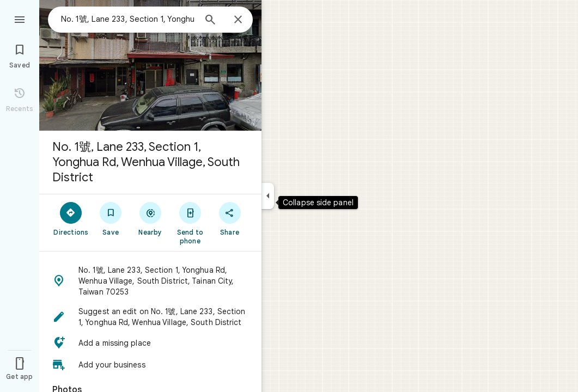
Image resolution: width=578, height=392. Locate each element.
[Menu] (20, 19)
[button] (150, 281)
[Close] (238, 20)
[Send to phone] (190, 223)
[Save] (111, 218)
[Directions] (71, 218)
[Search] (210, 21)
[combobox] (128, 19)
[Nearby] (151, 218)
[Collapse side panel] (268, 196)
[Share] (230, 218)
